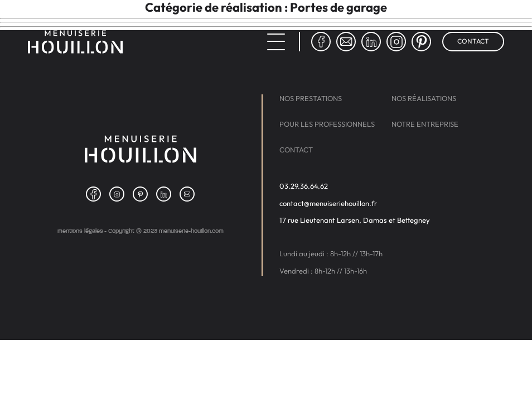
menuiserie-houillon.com (191, 231)
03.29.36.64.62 (304, 186)
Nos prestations (311, 99)
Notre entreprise (425, 124)
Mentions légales (80, 231)
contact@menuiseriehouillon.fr (328, 204)
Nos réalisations (424, 99)
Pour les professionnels (327, 124)
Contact (473, 41)
